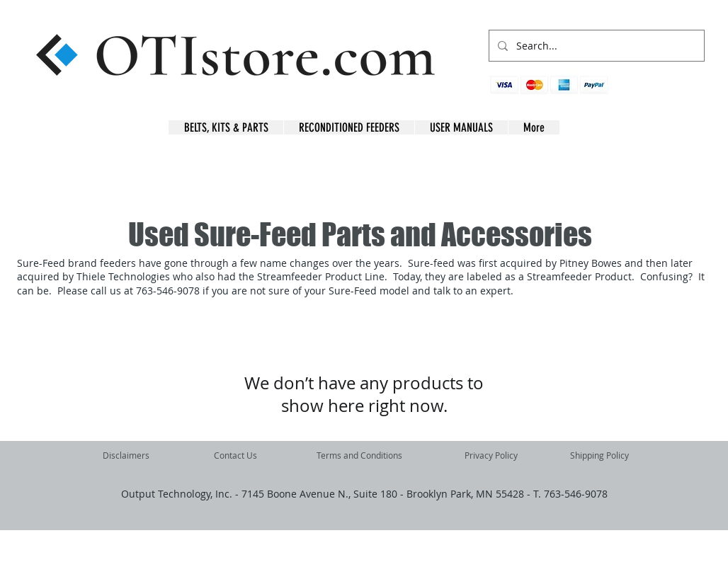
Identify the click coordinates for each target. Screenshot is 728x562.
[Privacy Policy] (491, 455)
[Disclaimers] (126, 455)
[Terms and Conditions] (359, 455)
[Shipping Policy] (599, 455)
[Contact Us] (235, 455)
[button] (682, 92)
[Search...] (595, 46)
